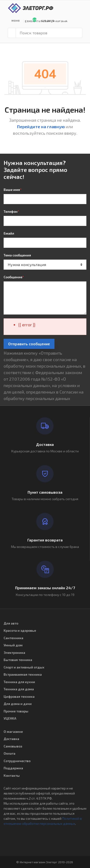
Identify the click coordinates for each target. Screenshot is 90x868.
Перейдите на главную (41, 127)
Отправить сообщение (29, 344)
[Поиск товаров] (49, 33)
